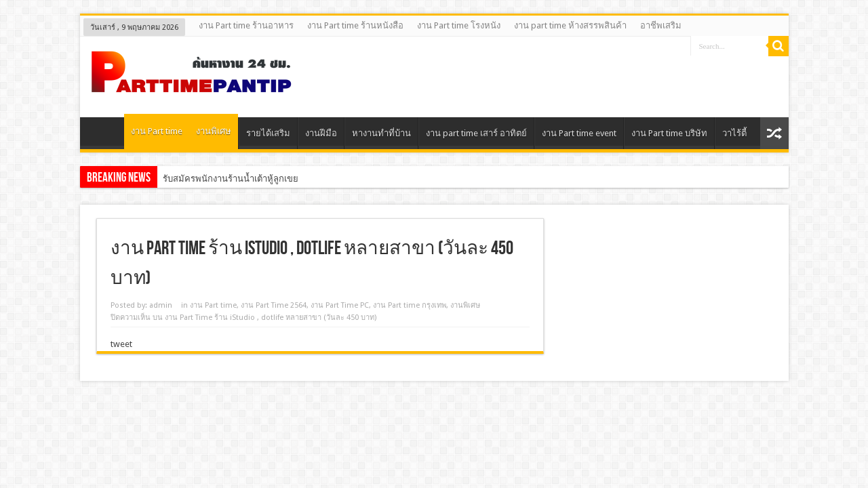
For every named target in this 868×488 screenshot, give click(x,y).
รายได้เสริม (268, 133)
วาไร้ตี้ (734, 133)
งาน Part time (157, 131)
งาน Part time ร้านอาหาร (246, 25)
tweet (121, 344)
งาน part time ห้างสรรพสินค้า (570, 25)
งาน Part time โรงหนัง (459, 25)
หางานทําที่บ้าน (381, 133)
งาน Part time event (579, 133)
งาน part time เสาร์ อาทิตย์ (476, 133)
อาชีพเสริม (661, 25)
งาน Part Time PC (340, 305)
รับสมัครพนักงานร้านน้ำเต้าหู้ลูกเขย (231, 179)
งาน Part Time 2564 (274, 305)
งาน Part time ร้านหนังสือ (355, 25)
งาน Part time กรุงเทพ (410, 305)
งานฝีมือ (321, 133)
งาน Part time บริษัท (669, 133)
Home (105, 135)
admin (161, 305)
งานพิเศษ (214, 131)
